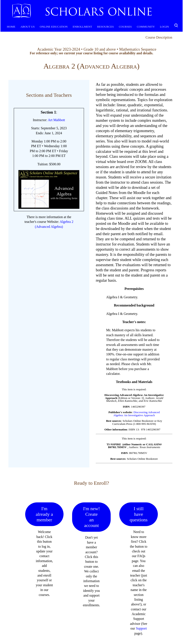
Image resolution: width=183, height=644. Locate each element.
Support (141, 628)
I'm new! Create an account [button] (91, 517)
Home (11, 27)
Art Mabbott (56, 120)
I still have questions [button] (139, 514)
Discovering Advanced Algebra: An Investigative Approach (136, 414)
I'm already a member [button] (44, 514)
